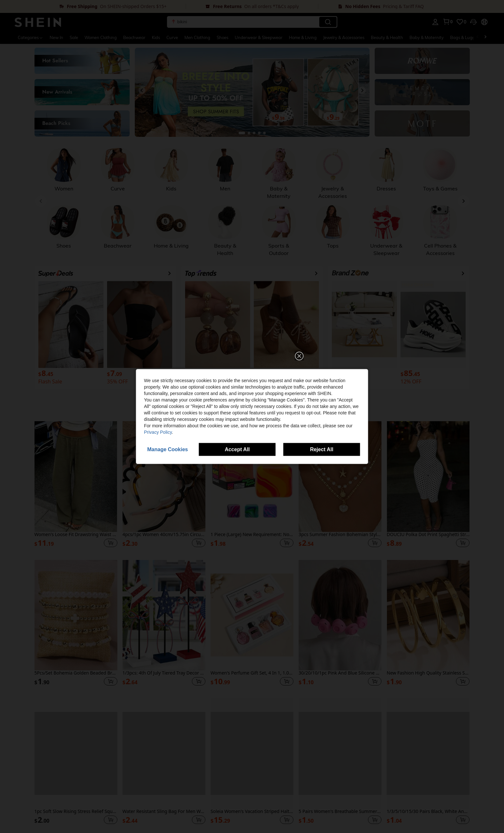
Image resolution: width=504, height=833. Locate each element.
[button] (299, 356)
